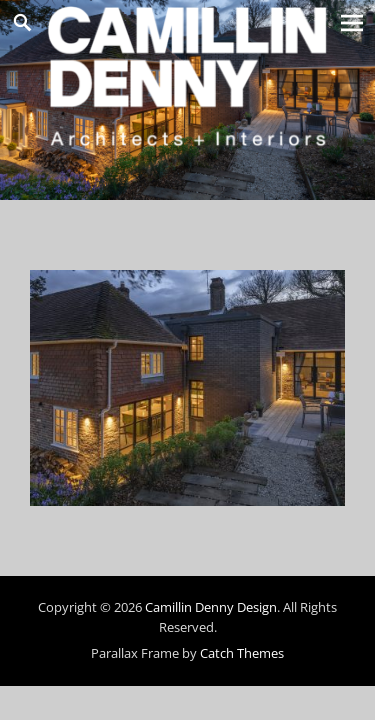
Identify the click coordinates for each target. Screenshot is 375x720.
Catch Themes (242, 653)
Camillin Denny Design (211, 607)
